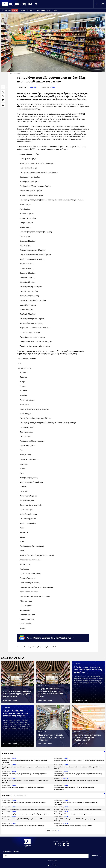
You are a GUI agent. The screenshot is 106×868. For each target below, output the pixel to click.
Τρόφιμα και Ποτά (51, 647)
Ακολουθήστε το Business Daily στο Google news (46, 638)
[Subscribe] (96, 856)
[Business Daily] (27, 843)
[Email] (46, 856)
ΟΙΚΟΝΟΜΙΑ (34, 87)
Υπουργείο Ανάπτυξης (24, 647)
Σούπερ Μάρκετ (38, 647)
